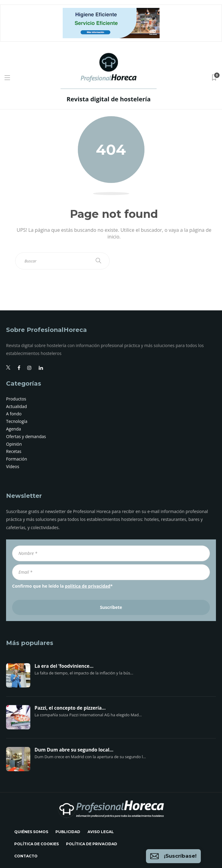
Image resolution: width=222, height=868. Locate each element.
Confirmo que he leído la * (62, 586)
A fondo (14, 414)
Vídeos (13, 466)
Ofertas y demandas (26, 436)
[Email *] (111, 572)
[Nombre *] (111, 553)
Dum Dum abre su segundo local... (74, 750)
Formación (17, 459)
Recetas (14, 451)
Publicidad (68, 832)
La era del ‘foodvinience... (64, 666)
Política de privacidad (92, 844)
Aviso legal (101, 832)
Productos (16, 399)
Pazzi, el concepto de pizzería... (70, 708)
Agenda (13, 429)
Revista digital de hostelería (109, 99)
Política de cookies (36, 844)
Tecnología (17, 421)
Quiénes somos (31, 832)
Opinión (14, 444)
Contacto (26, 856)
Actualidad (17, 406)
